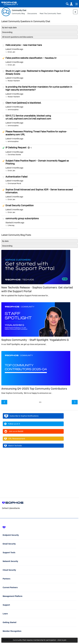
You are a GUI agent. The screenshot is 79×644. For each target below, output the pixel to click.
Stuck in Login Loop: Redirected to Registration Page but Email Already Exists (38, 72)
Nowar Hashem (14, 81)
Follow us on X (12, 424)
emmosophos (13, 110)
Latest (14, 49)
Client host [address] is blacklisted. (23, 103)
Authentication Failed (16, 177)
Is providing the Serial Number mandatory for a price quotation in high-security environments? (39, 88)
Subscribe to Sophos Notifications (21, 416)
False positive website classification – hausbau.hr (31, 58)
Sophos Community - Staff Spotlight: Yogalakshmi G (35, 340)
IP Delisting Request (16, 147)
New (75, 12)
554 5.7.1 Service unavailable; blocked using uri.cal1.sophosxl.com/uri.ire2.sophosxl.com (28, 117)
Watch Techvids (13, 446)
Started (15, 223)
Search (67, 4)
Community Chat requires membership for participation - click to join (39, 640)
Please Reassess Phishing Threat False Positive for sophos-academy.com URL (36, 133)
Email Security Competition (20, 205)
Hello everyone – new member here (24, 45)
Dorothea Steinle (14, 155)
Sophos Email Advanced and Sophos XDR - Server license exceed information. (39, 191)
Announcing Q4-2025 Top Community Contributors (34, 389)
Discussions (32, 14)
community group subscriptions (22, 218)
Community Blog (18, 14)
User (71, 4)
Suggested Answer (3, 58)
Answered (3, 148)
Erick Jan (11, 52)
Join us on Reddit (14, 431)
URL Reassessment (15, 439)
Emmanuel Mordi (14, 183)
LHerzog (11, 225)
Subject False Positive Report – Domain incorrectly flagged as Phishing (37, 162)
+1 (31, 148)
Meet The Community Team (50, 14)
